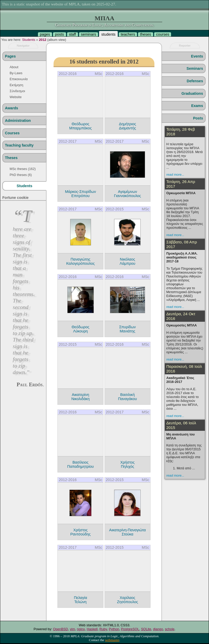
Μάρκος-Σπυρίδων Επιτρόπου (80, 194)
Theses (11, 158)
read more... (175, 175)
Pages (10, 56)
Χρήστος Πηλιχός (128, 464)
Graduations (192, 93)
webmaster (112, 640)
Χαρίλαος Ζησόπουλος (128, 600)
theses (146, 34)
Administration (18, 121)
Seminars (195, 68)
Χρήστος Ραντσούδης (80, 532)
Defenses (195, 81)
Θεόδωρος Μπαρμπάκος (80, 126)
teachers (128, 34)
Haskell (92, 629)
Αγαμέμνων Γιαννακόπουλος (127, 194)
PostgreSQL (130, 629)
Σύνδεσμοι (17, 91)
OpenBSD (61, 629)
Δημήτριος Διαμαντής (127, 126)
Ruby (103, 629)
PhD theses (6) (21, 175)
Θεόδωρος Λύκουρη (81, 329)
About (14, 67)
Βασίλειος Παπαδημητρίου (81, 464)
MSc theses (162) (23, 169)
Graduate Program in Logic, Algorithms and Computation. (104, 25)
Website (16, 97)
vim (73, 629)
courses (162, 34)
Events (197, 56)
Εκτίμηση (16, 85)
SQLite (146, 629)
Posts (198, 118)
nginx (81, 629)
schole (170, 629)
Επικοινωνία (19, 79)
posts (60, 34)
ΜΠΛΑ (104, 18)
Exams (197, 106)
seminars (88, 34)
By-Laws (16, 73)
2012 (43, 40)
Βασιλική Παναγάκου (128, 397)
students (108, 34)
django (158, 629)
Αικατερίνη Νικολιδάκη (80, 397)
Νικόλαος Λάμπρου (127, 261)
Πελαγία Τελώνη (80, 600)
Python (114, 629)
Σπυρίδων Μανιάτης (127, 329)
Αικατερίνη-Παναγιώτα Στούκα (128, 532)
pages (45, 34)
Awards (12, 108)
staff (72, 34)
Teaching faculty (19, 145)
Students (29, 40)
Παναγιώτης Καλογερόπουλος (81, 261)
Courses (12, 133)
